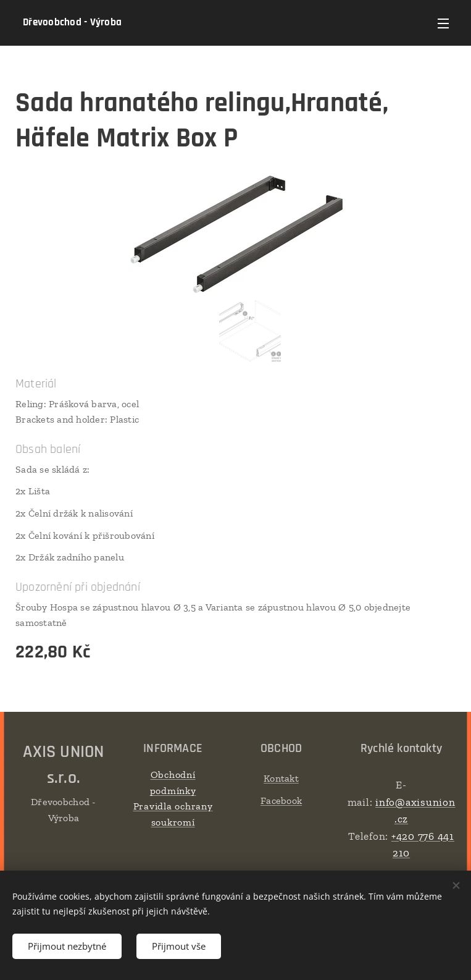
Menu (443, 23)
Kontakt (281, 778)
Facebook (281, 800)
